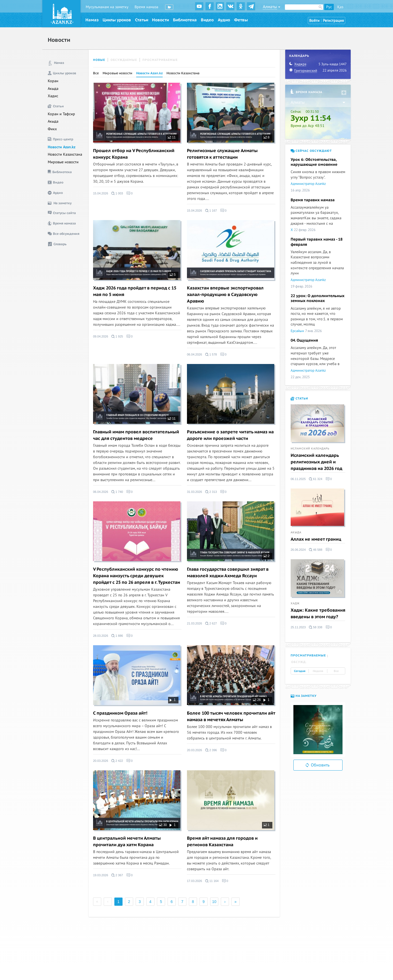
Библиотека (185, 20)
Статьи (142, 20)
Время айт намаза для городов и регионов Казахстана (222, 842)
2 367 (117, 875)
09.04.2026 (101, 336)
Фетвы (241, 20)
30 (163, 825)
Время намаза (146, 7)
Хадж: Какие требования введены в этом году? (318, 614)
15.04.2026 (101, 193)
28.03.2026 (101, 636)
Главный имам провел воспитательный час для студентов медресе (136, 435)
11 (172, 137)
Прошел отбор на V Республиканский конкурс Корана (134, 154)
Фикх (52, 129)
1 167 (211, 211)
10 (214, 902)
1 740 (117, 492)
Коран (53, 81)
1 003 (117, 193)
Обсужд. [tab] (299, 662)
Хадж (295, 603)
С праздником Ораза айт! (120, 713)
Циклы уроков (117, 20)
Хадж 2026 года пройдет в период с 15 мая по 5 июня (135, 291)
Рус (329, 7)
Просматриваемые (160, 60)
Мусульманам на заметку (107, 7)
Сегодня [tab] (300, 671)
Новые (99, 60)
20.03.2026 (101, 761)
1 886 (117, 636)
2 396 (211, 750)
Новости (160, 20)
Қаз (340, 7)
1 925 (117, 336)
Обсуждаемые (124, 60)
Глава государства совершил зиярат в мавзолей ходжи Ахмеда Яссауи (228, 573)
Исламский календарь (310, 449)
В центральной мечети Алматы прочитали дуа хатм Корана (127, 842)
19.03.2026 (101, 875)
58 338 (316, 627)
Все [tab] (336, 671)
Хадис (53, 96)
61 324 (316, 479)
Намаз (92, 20)
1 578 (211, 354)
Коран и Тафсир (61, 114)
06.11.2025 (298, 479)
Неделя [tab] (318, 671)
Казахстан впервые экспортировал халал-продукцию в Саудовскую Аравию (225, 295)
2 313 (211, 492)
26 (257, 700)
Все (96, 73)
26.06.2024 (298, 550)
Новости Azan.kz (62, 147)
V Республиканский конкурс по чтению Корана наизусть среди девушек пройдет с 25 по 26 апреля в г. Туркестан (137, 576)
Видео (207, 20)
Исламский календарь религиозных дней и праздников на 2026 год (316, 462)
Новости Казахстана (65, 154)
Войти (314, 21)
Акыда (53, 89)
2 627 (211, 623)
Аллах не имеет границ (316, 539)
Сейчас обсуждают (311, 151)
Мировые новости (63, 162)
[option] (318, 730)
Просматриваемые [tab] (308, 655)
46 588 (316, 550)
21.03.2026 (194, 623)
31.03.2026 (194, 492)
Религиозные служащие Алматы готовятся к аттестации (222, 154)
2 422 (117, 761)
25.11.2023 (298, 627)
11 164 (212, 881)
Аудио (224, 20)
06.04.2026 (194, 354)
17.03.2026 (194, 881)
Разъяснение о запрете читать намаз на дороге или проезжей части (230, 435)
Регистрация (333, 21)
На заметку (304, 696)
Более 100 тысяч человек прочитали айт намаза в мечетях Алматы (231, 717)
